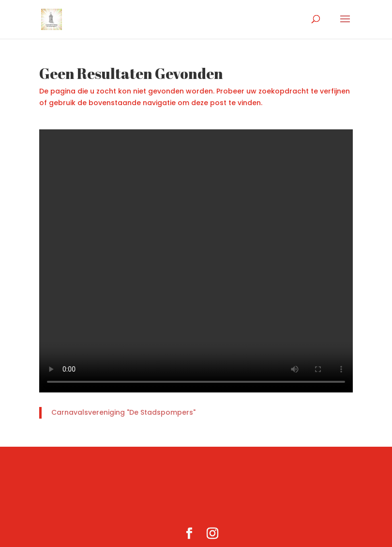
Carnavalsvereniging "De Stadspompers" (123, 412)
